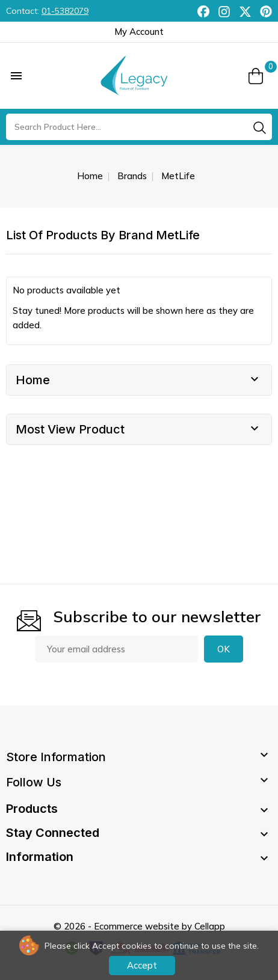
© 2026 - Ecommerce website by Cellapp (139, 926)
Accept (142, 965)
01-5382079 (65, 11)
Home (33, 380)
